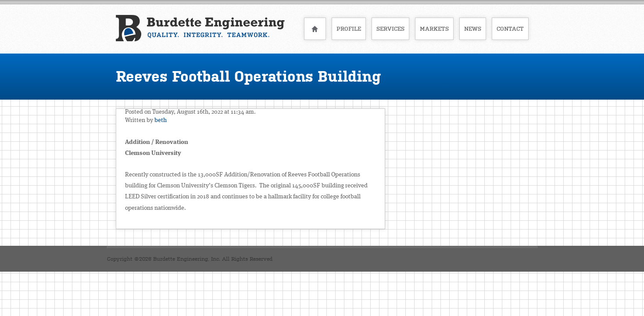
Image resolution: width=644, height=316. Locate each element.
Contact (510, 29)
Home (315, 29)
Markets (434, 29)
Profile (349, 29)
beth (161, 120)
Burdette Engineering (200, 28)
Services (390, 29)
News (473, 29)
